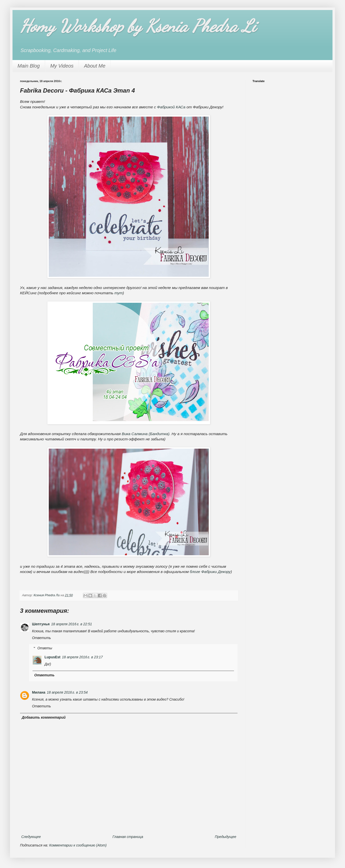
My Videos (62, 66)
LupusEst (52, 657)
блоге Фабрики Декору (210, 572)
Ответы (45, 648)
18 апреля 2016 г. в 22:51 (72, 624)
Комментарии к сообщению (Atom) (78, 845)
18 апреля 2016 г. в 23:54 (67, 692)
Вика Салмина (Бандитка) (146, 434)
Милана (39, 692)
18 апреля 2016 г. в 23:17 (82, 657)
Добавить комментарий (44, 717)
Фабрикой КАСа (171, 107)
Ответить (41, 638)
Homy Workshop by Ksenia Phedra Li (138, 26)
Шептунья (41, 624)
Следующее (31, 837)
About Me (95, 66)
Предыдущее (225, 837)
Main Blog (29, 66)
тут (119, 293)
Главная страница (128, 837)
